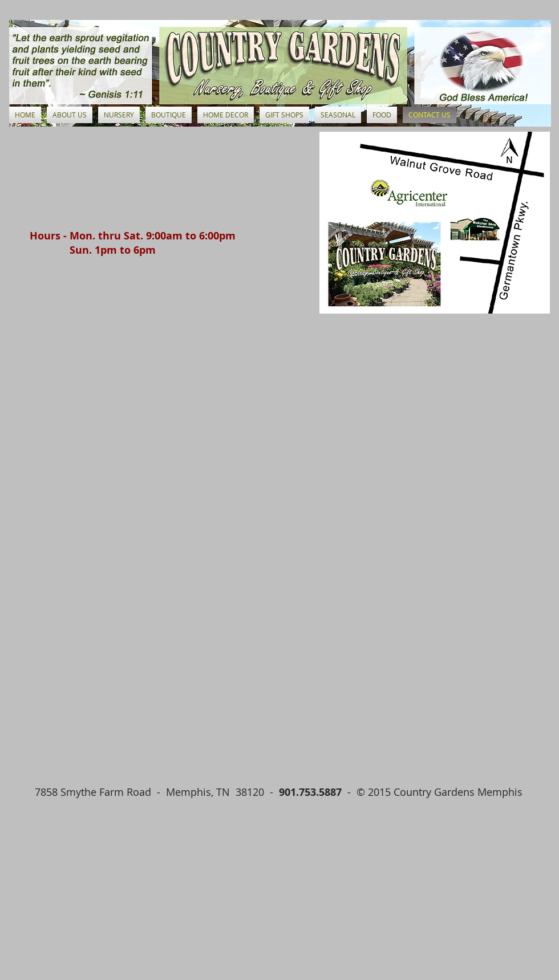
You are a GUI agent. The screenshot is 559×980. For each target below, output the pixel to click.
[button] (119, 115)
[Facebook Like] (94, 812)
